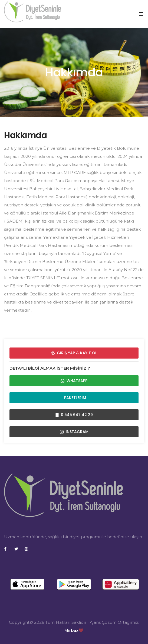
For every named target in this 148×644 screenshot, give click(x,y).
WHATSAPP (74, 381)
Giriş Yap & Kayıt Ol (74, 353)
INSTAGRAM (74, 432)
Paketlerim (74, 398)
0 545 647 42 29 (74, 415)
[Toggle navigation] (141, 14)
